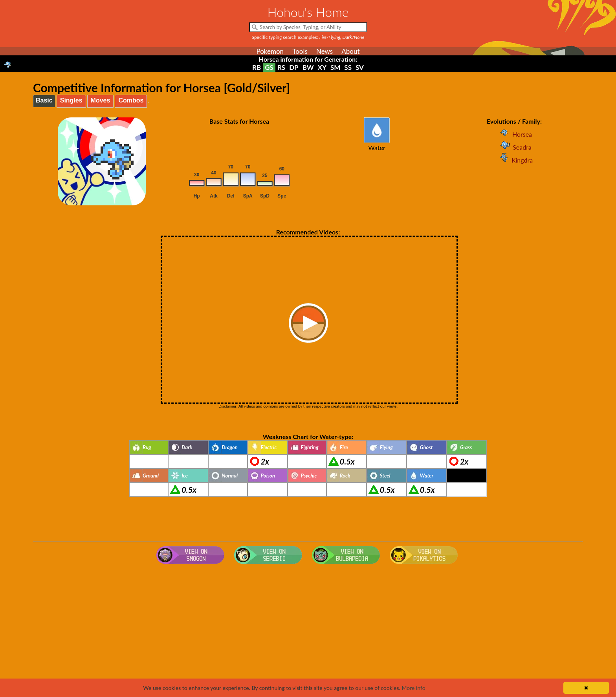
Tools (300, 51)
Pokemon (270, 51)
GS (269, 67)
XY (322, 67)
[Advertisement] (308, 630)
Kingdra (514, 160)
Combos (131, 100)
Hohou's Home (308, 12)
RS (281, 67)
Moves (101, 100)
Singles (71, 100)
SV (360, 67)
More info (413, 688)
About (350, 51)
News (324, 51)
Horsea (514, 134)
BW (308, 67)
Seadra (514, 147)
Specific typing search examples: (308, 37)
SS (348, 67)
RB (257, 67)
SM (335, 67)
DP (294, 67)
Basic (44, 100)
